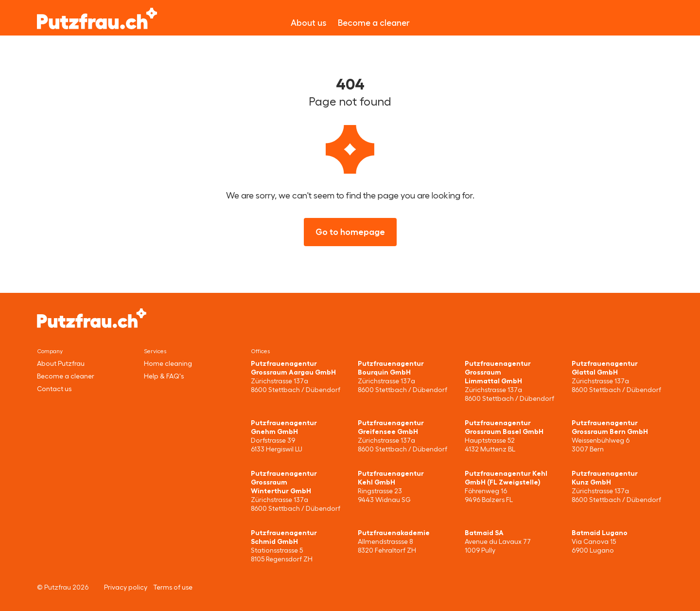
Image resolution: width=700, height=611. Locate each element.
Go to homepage (350, 232)
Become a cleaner (374, 23)
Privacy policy (126, 587)
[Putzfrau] (97, 18)
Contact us (54, 389)
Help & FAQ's (164, 376)
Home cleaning (168, 363)
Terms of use (173, 587)
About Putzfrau (61, 363)
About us (308, 23)
